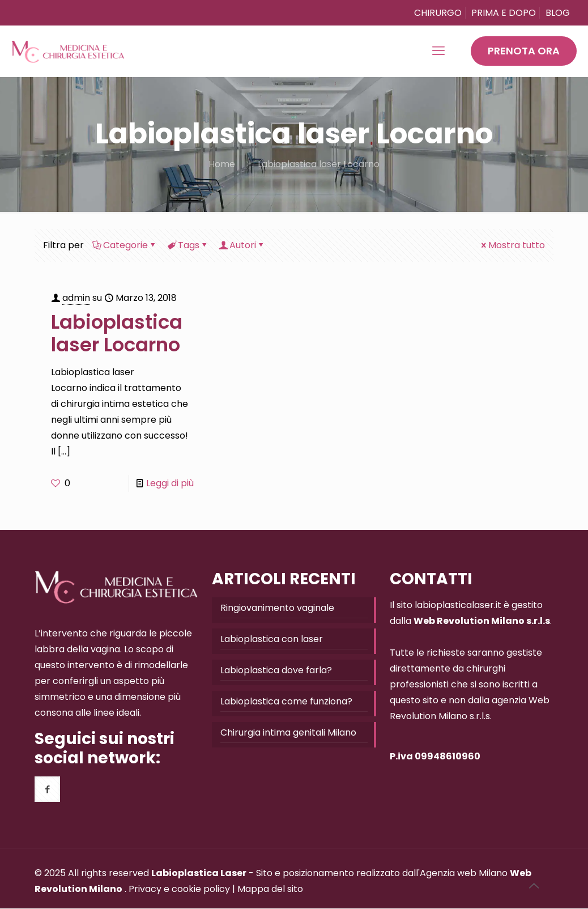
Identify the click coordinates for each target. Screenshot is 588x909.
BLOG (558, 13)
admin (76, 298)
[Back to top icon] (534, 886)
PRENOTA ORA (524, 51)
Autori (242, 245)
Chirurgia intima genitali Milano (288, 732)
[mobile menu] (438, 51)
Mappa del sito (270, 889)
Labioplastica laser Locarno (319, 164)
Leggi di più (170, 483)
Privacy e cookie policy (179, 889)
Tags (188, 245)
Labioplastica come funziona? (286, 701)
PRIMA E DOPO (504, 13)
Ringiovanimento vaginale (277, 608)
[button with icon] (47, 789)
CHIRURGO (438, 13)
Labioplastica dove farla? (276, 670)
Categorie (125, 245)
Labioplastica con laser (272, 639)
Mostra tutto (512, 245)
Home (222, 164)
